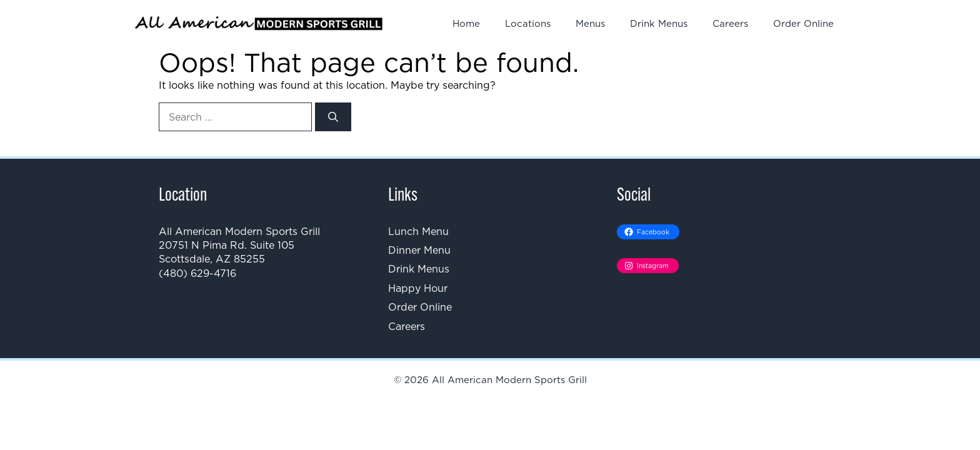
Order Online (803, 23)
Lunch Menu (418, 231)
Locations (528, 23)
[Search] (333, 117)
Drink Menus (659, 23)
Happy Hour (418, 288)
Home (466, 23)
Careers (730, 23)
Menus (590, 23)
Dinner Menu (419, 250)
